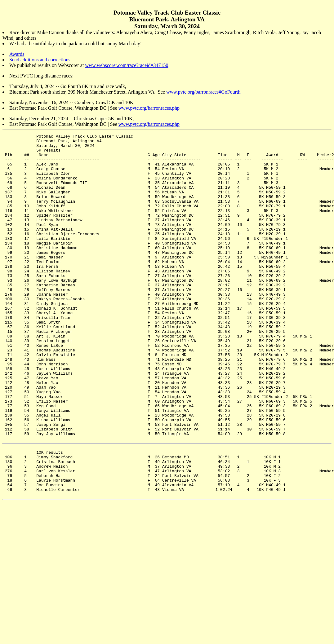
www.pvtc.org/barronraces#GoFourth (203, 92)
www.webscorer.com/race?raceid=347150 (127, 65)
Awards (17, 54)
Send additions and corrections (40, 60)
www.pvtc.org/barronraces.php (149, 108)
